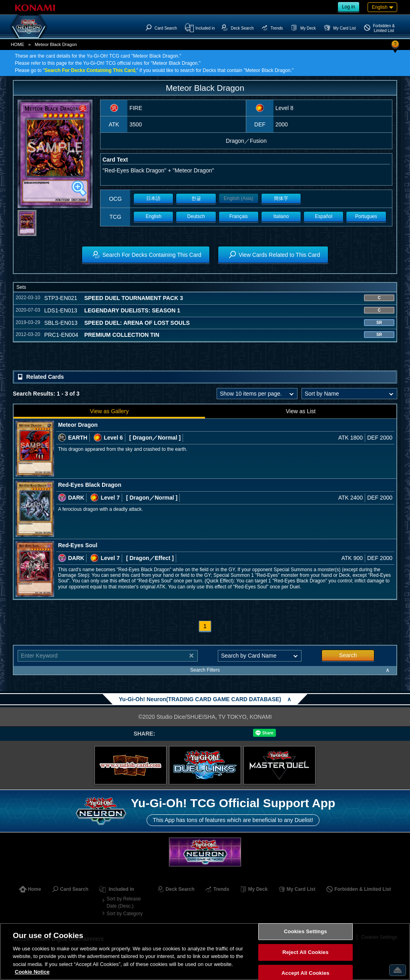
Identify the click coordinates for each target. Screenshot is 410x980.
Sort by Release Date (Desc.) (124, 902)
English (154, 216)
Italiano (281, 216)
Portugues (366, 216)
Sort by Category (125, 914)
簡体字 (281, 198)
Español (324, 216)
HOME (18, 44)
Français (239, 216)
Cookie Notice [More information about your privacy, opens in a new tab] (32, 972)
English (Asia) (239, 198)
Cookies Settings (305, 932)
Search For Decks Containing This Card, (90, 70)
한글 (196, 198)
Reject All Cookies (305, 952)
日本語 (153, 198)
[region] (205, 951)
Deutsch (196, 216)
